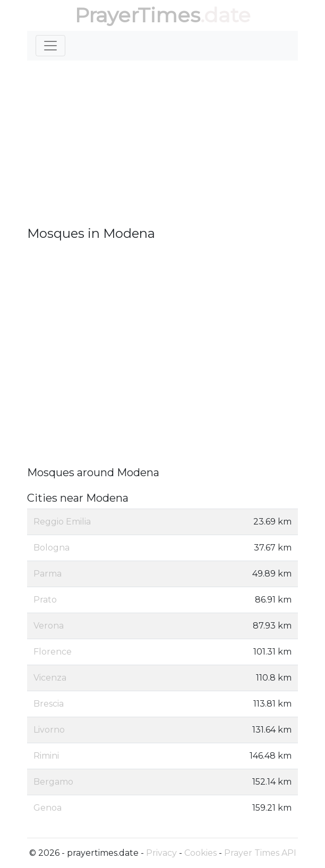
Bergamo (53, 782)
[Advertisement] (162, 143)
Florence (53, 652)
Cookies (200, 853)
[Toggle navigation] (50, 46)
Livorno (49, 730)
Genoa (48, 808)
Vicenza (50, 678)
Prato (45, 600)
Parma (48, 574)
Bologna (52, 548)
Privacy (161, 853)
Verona (49, 626)
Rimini (46, 756)
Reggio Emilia (62, 522)
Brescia (49, 704)
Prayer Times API (260, 853)
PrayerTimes (138, 15)
